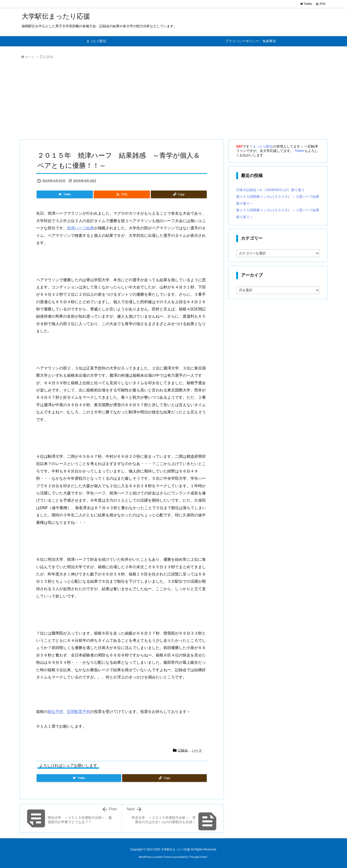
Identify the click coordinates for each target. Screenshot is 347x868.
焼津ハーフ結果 (80, 228)
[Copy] (179, 194)
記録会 (49, 57)
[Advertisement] (164, 101)
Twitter (299, 151)
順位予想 (55, 712)
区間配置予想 (79, 712)
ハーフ (197, 750)
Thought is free (198, 857)
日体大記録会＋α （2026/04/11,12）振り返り (270, 190)
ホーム (30, 57)
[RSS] (122, 194)
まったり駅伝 (263, 146)
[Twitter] (65, 194)
